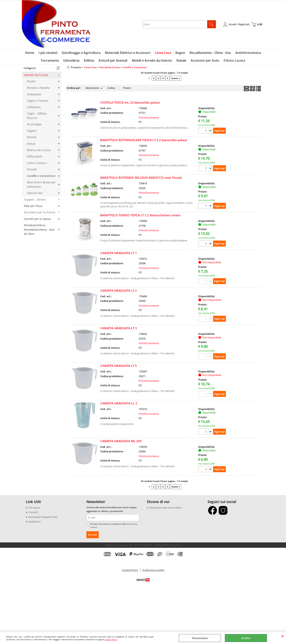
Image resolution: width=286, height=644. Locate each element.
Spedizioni (34, 523)
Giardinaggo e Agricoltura (82, 53)
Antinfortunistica (247, 53)
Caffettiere (34, 109)
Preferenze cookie (153, 572)
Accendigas (34, 126)
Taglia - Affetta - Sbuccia (37, 117)
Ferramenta (51, 62)
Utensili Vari (35, 195)
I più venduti (49, 53)
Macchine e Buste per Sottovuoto (41, 186)
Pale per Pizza (33, 208)
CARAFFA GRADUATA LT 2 (119, 292)
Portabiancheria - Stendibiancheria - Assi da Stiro (39, 231)
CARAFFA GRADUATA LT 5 (119, 367)
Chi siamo (34, 509)
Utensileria (72, 62)
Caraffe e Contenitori (41, 178)
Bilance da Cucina (39, 152)
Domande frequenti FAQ (43, 519)
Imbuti (31, 145)
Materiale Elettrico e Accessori (128, 53)
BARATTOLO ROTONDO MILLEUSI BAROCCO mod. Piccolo (141, 179)
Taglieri (32, 133)
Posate (31, 83)
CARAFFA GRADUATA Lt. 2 (119, 405)
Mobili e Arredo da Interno (152, 62)
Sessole (32, 171)
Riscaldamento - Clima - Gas (209, 53)
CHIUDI (283, 636)
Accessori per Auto (204, 62)
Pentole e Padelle (38, 90)
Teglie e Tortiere (38, 102)
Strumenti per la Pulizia (40, 214)
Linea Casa (163, 53)
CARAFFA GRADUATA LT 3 (119, 330)
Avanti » (176, 80)
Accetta (246, 638)
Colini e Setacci (37, 165)
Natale (181, 62)
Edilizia (90, 62)
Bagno (180, 53)
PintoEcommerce (149, 119)
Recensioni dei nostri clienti (166, 509)
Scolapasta (34, 96)
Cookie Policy (111, 639)
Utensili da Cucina (36, 77)
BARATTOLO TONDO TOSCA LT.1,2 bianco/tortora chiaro (140, 217)
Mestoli (32, 139)
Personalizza (200, 638)
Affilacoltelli (35, 158)
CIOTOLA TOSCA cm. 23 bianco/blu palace (130, 104)
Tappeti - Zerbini (35, 201)
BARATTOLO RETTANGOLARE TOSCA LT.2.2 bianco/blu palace (144, 142)
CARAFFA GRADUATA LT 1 (119, 255)
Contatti (33, 514)
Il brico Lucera (233, 62)
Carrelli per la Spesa (37, 221)
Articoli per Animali (113, 62)
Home (31, 53)
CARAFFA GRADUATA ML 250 (121, 443)
